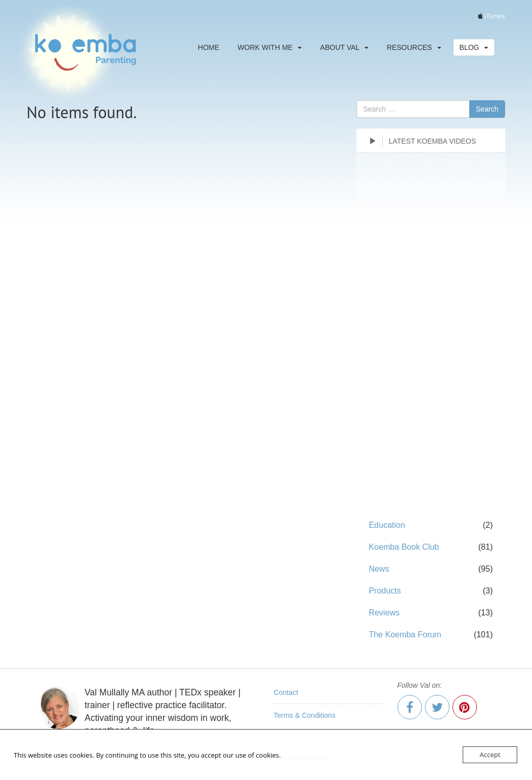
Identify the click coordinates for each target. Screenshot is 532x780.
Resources (414, 47)
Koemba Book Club (404, 547)
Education (387, 525)
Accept (490, 755)
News (379, 569)
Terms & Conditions (304, 715)
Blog (474, 47)
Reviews (384, 613)
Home (208, 47)
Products (385, 591)
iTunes (495, 16)
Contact (286, 692)
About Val (344, 47)
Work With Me (270, 47)
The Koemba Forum (405, 635)
